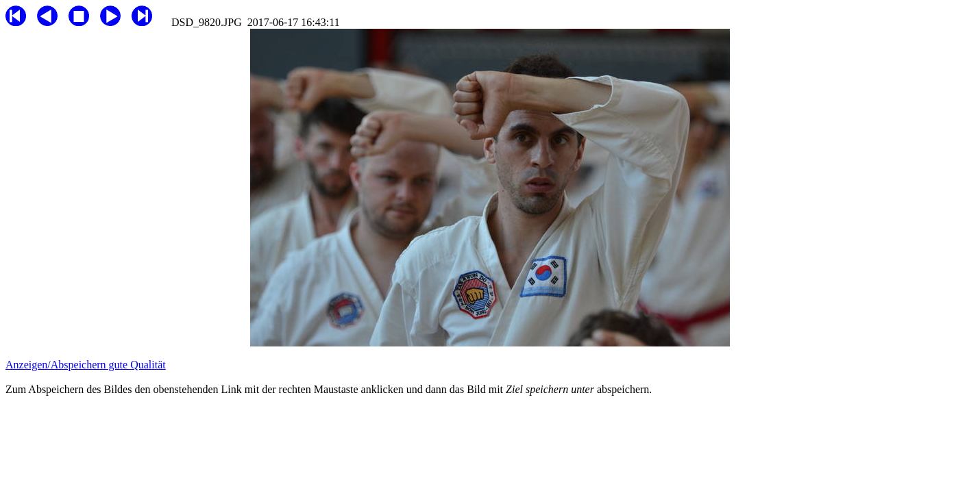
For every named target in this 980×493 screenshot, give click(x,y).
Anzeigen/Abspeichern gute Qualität (86, 365)
